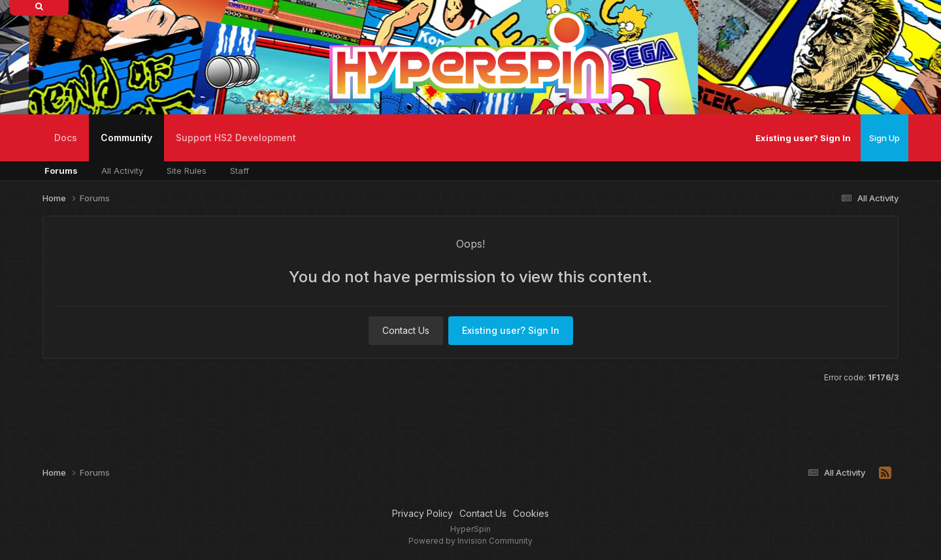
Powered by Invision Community (470, 541)
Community (126, 147)
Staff (239, 171)
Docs (66, 138)
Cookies (531, 513)
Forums (61, 171)
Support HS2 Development (236, 138)
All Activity (122, 171)
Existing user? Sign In (803, 138)
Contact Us (406, 330)
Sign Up (884, 138)
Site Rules (187, 171)
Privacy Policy (422, 513)
